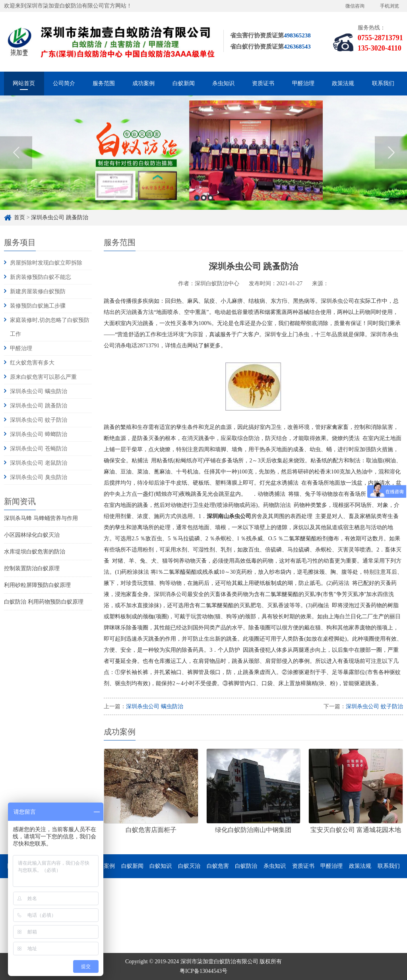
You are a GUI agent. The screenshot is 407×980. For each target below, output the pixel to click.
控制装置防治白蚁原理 (32, 568)
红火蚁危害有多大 (32, 363)
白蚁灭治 (189, 866)
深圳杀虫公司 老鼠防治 (39, 463)
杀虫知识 (223, 83)
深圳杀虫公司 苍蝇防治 (39, 449)
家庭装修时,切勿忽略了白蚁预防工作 (50, 327)
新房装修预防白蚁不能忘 (41, 277)
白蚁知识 (161, 866)
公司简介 (64, 83)
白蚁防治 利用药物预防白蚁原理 (44, 602)
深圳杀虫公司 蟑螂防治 (39, 434)
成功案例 (143, 83)
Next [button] (391, 201)
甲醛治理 (303, 83)
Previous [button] (16, 201)
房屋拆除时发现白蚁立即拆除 (46, 263)
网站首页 (24, 83)
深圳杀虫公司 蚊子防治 (39, 420)
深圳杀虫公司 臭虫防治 (39, 477)
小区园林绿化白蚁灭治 (32, 535)
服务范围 (104, 83)
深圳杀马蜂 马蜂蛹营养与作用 (41, 518)
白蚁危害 (218, 866)
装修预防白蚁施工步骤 (38, 306)
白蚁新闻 (184, 83)
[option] (203, 201)
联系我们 (383, 83)
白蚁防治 (246, 866)
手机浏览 (390, 6)
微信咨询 (355, 6)
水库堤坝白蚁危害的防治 (35, 552)
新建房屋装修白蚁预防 (38, 291)
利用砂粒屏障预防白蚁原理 (37, 585)
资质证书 (263, 83)
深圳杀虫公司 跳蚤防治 (39, 406)
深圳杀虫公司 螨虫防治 (39, 391)
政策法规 (343, 83)
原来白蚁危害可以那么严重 (43, 377)
